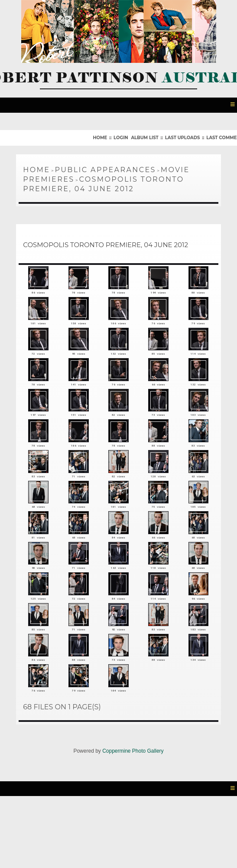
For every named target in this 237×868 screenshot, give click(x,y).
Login (121, 136)
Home (100, 136)
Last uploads (183, 136)
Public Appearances (105, 168)
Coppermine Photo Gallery (133, 816)
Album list (144, 136)
